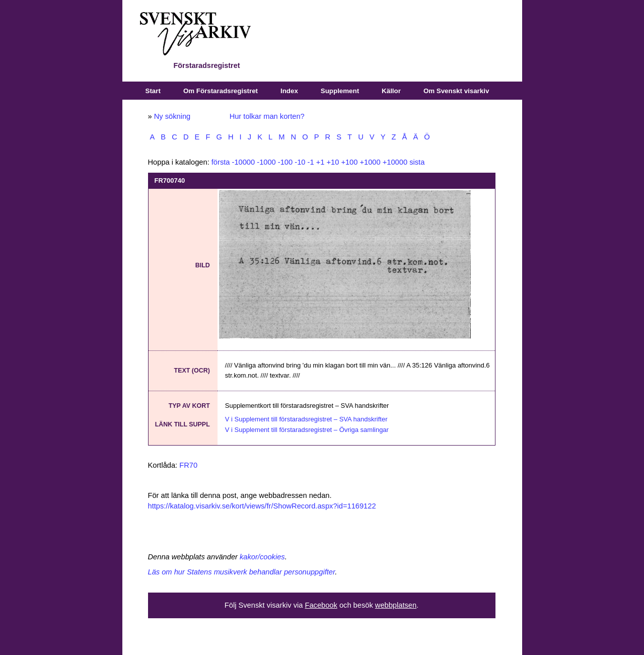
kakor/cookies (262, 557)
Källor (391, 91)
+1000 (370, 162)
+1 (320, 162)
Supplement (340, 91)
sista (417, 162)
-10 (300, 162)
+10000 (395, 162)
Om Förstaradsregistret (221, 91)
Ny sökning (172, 116)
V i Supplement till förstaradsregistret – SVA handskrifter (306, 419)
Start (153, 91)
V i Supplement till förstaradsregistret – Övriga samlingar (307, 430)
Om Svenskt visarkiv (456, 91)
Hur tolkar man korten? (267, 116)
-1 (311, 162)
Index (289, 91)
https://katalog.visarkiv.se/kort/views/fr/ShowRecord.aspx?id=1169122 (262, 506)
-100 (285, 162)
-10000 (244, 162)
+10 (333, 162)
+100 (349, 162)
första (221, 162)
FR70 (188, 465)
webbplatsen (396, 605)
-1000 (266, 162)
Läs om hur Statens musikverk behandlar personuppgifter (242, 572)
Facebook (321, 605)
